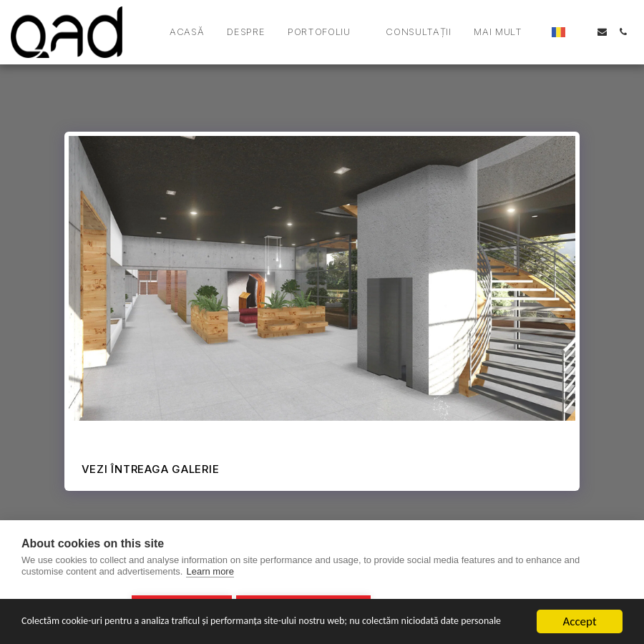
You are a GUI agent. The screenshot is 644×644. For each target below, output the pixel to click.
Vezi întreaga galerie (151, 469)
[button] (214, 32)
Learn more (210, 575)
